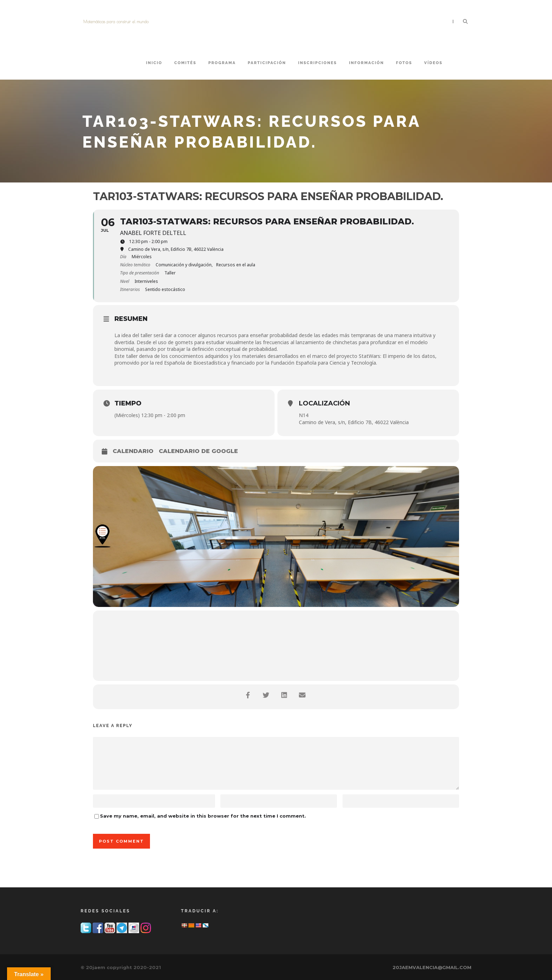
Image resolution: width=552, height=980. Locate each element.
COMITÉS (185, 63)
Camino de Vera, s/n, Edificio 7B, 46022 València (354, 422)
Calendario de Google (198, 451)
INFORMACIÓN (366, 63)
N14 (304, 415)
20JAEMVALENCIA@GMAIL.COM (432, 967)
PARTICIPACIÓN (267, 63)
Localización (324, 403)
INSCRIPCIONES (318, 63)
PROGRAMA (222, 63)
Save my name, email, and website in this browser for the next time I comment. (203, 816)
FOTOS (404, 63)
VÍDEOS (433, 63)
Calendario (133, 451)
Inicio (154, 63)
